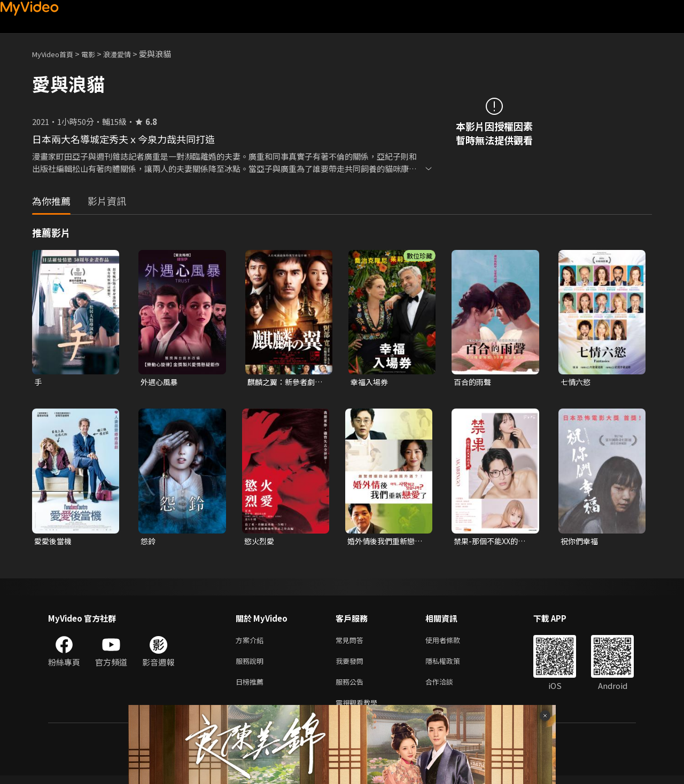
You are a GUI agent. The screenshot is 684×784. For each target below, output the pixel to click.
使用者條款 (452, 643)
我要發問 (352, 665)
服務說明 (252, 665)
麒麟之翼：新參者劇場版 (283, 382)
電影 (97, 54)
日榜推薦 (252, 688)
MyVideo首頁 (56, 54)
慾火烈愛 (260, 542)
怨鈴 (149, 542)
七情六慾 (577, 382)
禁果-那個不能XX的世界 (492, 543)
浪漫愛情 (129, 54)
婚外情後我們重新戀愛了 (383, 543)
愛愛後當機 (54, 542)
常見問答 (352, 643)
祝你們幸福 (581, 542)
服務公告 (352, 688)
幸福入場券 (371, 382)
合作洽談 (448, 688)
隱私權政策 (452, 665)
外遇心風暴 (161, 382)
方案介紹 (252, 643)
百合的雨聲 (474, 382)
